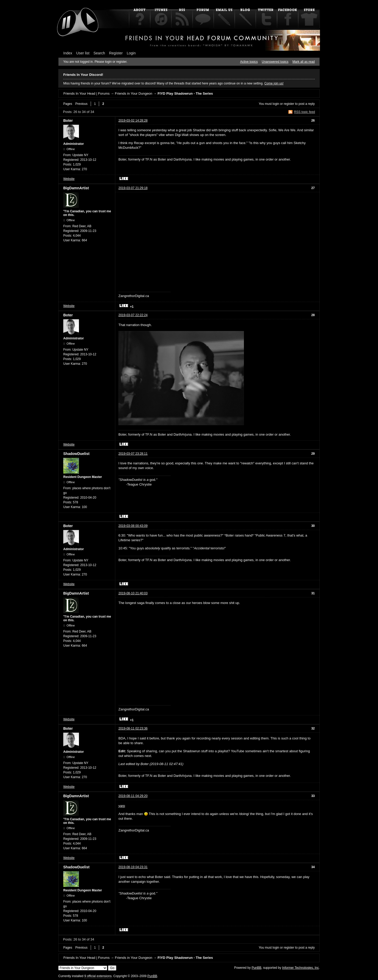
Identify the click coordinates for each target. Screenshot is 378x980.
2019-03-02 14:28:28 (133, 121)
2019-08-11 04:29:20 (133, 796)
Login (131, 53)
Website (69, 179)
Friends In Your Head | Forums (86, 93)
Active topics (249, 62)
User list (83, 53)
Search (99, 53)
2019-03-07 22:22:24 (133, 315)
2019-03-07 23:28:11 (133, 454)
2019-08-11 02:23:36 (133, 728)
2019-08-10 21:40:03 (133, 593)
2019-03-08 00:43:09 (133, 526)
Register (116, 53)
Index (68, 53)
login (276, 104)
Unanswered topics (275, 62)
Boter (68, 121)
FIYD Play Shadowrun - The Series (185, 93)
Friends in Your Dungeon (133, 93)
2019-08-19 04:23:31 (133, 867)
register (289, 104)
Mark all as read (304, 62)
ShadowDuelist (76, 454)
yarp (122, 806)
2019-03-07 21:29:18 (133, 188)
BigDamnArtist (76, 188)
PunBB (256, 968)
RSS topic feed (305, 112)
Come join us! (274, 83)
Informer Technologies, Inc (300, 968)
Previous (81, 104)
